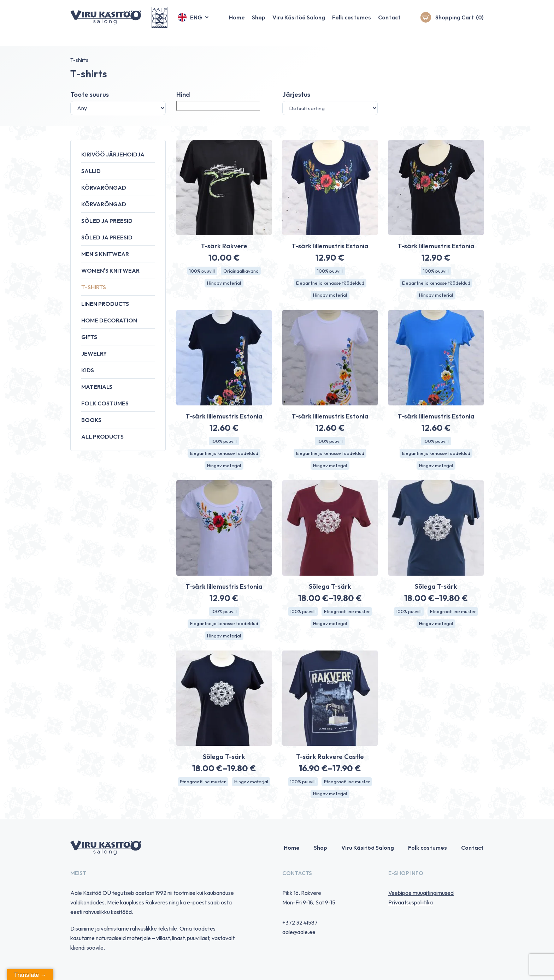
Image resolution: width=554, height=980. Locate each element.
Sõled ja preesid (107, 221)
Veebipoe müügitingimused (421, 899)
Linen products (105, 304)
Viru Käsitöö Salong (299, 23)
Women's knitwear (110, 271)
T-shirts (94, 287)
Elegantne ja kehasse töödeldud (330, 284)
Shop (259, 23)
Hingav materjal (224, 284)
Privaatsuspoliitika (411, 909)
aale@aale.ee (299, 938)
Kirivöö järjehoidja (113, 154)
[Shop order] (330, 108)
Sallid (91, 171)
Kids (88, 370)
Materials (97, 387)
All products (102, 436)
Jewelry (94, 354)
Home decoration (109, 320)
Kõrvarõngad (104, 188)
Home (237, 23)
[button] (194, 23)
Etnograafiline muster (348, 615)
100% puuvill (201, 271)
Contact (389, 23)
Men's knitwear (105, 254)
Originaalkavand (242, 271)
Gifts (89, 337)
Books (91, 420)
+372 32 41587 (300, 929)
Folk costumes (352, 23)
